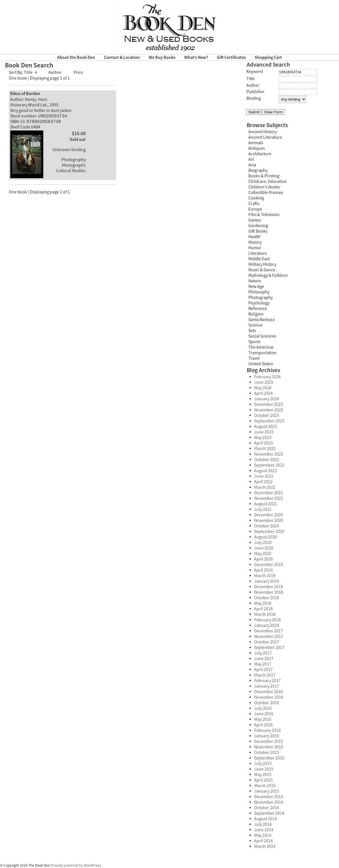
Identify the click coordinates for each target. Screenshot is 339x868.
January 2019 (267, 581)
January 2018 (267, 625)
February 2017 (267, 681)
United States (261, 364)
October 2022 (267, 460)
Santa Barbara (262, 320)
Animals (256, 143)
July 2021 (263, 509)
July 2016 (263, 708)
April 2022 (263, 482)
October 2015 (267, 753)
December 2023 (269, 404)
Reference (258, 309)
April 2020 (263, 559)
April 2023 (263, 443)
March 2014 (265, 846)
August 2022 (266, 471)
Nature (255, 281)
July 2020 (263, 543)
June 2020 (264, 548)
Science (255, 325)
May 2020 (263, 554)
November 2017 (269, 636)
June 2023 (264, 432)
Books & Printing (264, 176)
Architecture (260, 154)
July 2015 (263, 764)
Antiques (257, 148)
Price (78, 73)
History (255, 242)
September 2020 (269, 532)
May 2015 (263, 775)
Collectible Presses (266, 193)
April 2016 (263, 725)
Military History (262, 264)
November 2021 (269, 498)
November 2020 (269, 520)
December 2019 (269, 565)
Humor (255, 248)
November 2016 (269, 697)
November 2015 (269, 747)
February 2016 (267, 730)
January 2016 (267, 736)
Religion (256, 314)
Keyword (255, 72)
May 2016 (263, 719)
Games (255, 220)
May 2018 (263, 603)
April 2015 (263, 780)
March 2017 (265, 675)
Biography (258, 170)
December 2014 (269, 797)
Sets (252, 331)
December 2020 (269, 515)
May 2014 (263, 835)
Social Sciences (262, 336)
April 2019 (263, 570)
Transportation (262, 353)
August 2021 (266, 504)
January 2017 (267, 686)
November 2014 (269, 802)
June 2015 (264, 769)
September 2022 (269, 465)
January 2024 (267, 399)
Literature (258, 253)
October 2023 (267, 415)
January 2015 (267, 791)
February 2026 (267, 377)
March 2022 (265, 487)
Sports (254, 342)
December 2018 (269, 587)
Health (254, 237)
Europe (255, 209)
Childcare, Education (268, 182)
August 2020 (266, 537)
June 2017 (264, 659)
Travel (254, 358)
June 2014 (264, 830)
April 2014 (263, 841)
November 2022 (269, 454)
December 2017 (269, 631)
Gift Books (258, 231)
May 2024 (263, 388)
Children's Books (264, 187)
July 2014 (263, 824)
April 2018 (263, 609)
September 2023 (269, 421)
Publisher (255, 92)
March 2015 (265, 786)
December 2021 (269, 493)
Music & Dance (262, 270)
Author (55, 73)
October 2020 (267, 526)
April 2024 (263, 393)
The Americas (261, 347)
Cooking (256, 198)
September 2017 (269, 648)
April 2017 (263, 670)
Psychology (259, 303)
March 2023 (265, 449)
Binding (254, 98)
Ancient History (262, 132)
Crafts (254, 204)
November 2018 (269, 592)
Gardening (258, 226)
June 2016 (264, 714)
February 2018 (267, 620)
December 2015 (269, 741)
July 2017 (263, 653)
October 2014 (267, 808)
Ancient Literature (265, 137)
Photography (261, 298)
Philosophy (259, 292)
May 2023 (263, 438)
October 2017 (267, 642)
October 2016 (267, 703)
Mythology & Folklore (268, 275)
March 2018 (265, 614)
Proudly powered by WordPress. (76, 865)
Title (31, 73)
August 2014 (266, 819)
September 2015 (269, 758)
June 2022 (264, 476)
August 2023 (266, 427)
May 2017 (263, 664)
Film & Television (264, 215)
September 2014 (269, 813)
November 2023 (269, 410)
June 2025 (264, 382)
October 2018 (267, 598)
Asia (252, 165)
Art (251, 159)
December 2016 (269, 692)
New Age (256, 286)
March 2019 (265, 576)
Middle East (259, 259)
